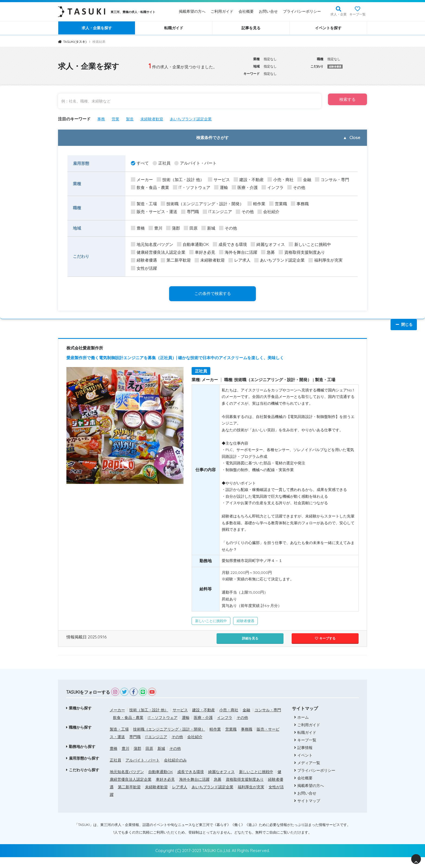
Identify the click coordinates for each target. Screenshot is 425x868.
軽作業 (256, 204)
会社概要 (246, 11)
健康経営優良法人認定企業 (158, 253)
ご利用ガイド (222, 11)
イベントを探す (328, 28)
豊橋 (138, 228)
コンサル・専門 (332, 180)
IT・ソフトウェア (192, 188)
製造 (131, 119)
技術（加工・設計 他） (180, 180)
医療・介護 (245, 188)
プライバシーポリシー (302, 11)
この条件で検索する (213, 293)
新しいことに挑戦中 (310, 245)
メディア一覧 (307, 774)
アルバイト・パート (195, 163)
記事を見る (251, 28)
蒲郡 (173, 228)
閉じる (404, 324)
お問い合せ (268, 11)
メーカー (142, 180)
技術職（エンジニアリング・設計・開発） (202, 204)
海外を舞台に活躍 (238, 253)
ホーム (301, 728)
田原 (191, 228)
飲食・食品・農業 (150, 188)
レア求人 (239, 260)
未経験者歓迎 (154, 119)
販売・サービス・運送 (154, 212)
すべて (140, 163)
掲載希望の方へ (192, 11)
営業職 (278, 204)
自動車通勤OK (193, 245)
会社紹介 (268, 212)
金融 (304, 180)
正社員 (162, 163)
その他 (296, 188)
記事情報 (303, 758)
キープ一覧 (358, 14)
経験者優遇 (144, 260)
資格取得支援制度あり (302, 253)
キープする (325, 649)
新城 (208, 228)
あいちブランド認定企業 (196, 119)
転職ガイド (174, 28)
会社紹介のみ (175, 771)
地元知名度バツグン (152, 245)
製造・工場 (144, 204)
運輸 (221, 188)
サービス (219, 180)
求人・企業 (339, 14)
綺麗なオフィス (268, 245)
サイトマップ (307, 812)
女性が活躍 (144, 269)
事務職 (300, 204)
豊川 (155, 228)
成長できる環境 (230, 245)
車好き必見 (202, 253)
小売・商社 (281, 180)
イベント (303, 766)
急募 (268, 253)
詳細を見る (250, 649)
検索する (340, 101)
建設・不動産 (249, 180)
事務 (101, 119)
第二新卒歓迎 (176, 260)
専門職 (190, 212)
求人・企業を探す (97, 28)
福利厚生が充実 (326, 260)
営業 (116, 119)
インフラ (273, 188)
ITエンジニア (217, 212)
